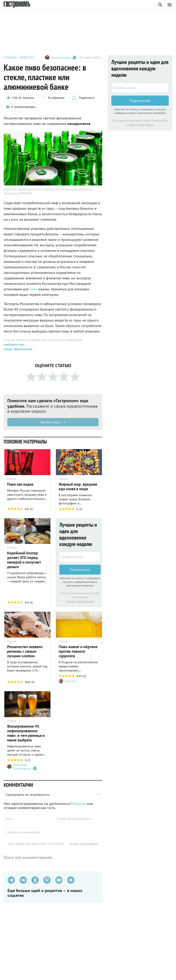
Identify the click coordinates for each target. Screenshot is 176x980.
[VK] (23, 881)
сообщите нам (14, 345)
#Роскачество (22, 350)
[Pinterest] (47, 881)
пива (34, 290)
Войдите (79, 805)
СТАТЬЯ (12, 480)
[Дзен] (71, 881)
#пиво (8, 350)
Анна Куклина (64, 58)
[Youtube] (59, 881)
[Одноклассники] (35, 881)
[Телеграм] (11, 881)
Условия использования (80, 602)
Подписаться (80, 570)
